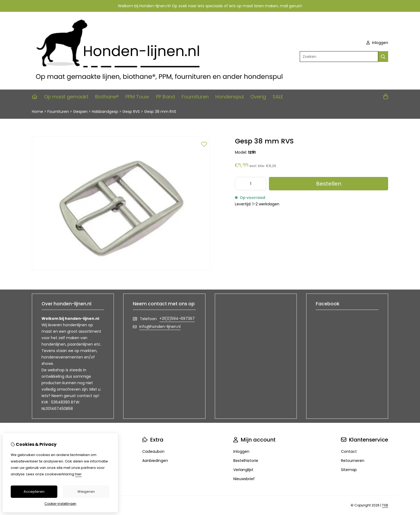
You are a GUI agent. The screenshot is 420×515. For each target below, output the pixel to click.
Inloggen (241, 451)
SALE (278, 97)
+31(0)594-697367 (177, 318)
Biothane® (107, 97)
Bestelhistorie (246, 461)
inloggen (377, 43)
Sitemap (349, 470)
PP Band (165, 97)
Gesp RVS (131, 112)
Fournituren (195, 97)
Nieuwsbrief (244, 479)
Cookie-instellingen (60, 504)
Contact (349, 451)
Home (37, 112)
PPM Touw (137, 97)
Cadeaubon (153, 451)
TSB (385, 505)
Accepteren (34, 492)
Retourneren (353, 461)
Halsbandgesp (105, 112)
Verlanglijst (243, 470)
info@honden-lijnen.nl (160, 327)
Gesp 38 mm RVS (160, 112)
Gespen (80, 112)
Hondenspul (230, 97)
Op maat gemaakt (66, 97)
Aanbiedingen (155, 461)
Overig (258, 97)
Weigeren (86, 492)
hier (78, 474)
